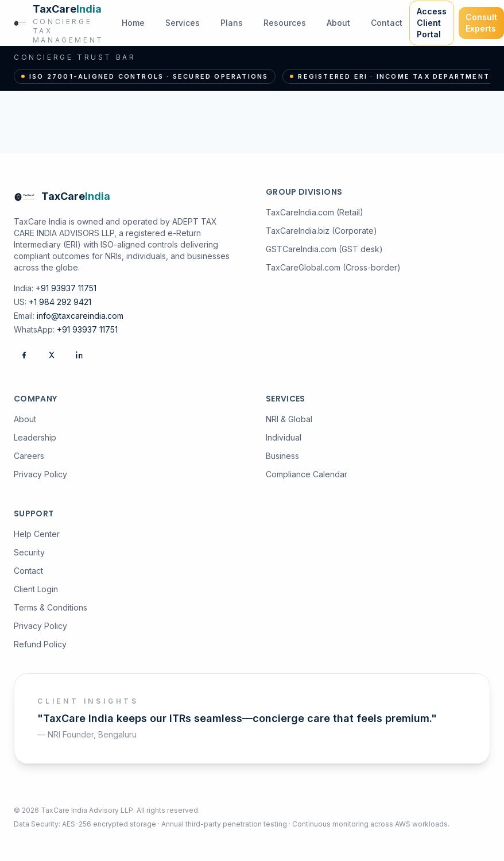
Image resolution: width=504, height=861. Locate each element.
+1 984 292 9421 (60, 302)
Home (133, 23)
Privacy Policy (40, 474)
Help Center (37, 534)
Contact (387, 23)
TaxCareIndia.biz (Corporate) (321, 231)
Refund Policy (40, 644)
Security (29, 552)
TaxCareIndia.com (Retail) (315, 212)
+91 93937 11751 (66, 288)
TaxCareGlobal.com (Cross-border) (333, 267)
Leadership (35, 437)
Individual (284, 437)
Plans (232, 23)
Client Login (36, 589)
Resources (285, 23)
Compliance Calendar (307, 474)
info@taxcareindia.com (80, 316)
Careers (29, 456)
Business (282, 456)
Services (183, 23)
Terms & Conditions (51, 607)
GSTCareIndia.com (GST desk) (324, 249)
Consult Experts (481, 23)
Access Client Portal (432, 23)
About (338, 23)
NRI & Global (289, 419)
